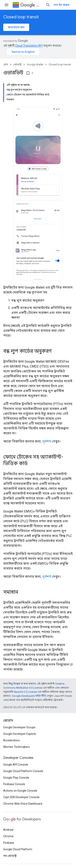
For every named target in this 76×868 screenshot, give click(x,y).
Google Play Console (16, 778)
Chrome (8, 836)
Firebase (9, 843)
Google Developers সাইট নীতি (29, 696)
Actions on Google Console (20, 791)
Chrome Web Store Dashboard (23, 804)
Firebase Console (14, 784)
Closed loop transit (21, 17)
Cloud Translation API (29, 46)
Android (8, 830)
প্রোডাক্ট (17, 64)
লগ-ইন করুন (62, 5)
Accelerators (11, 740)
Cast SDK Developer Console (21, 797)
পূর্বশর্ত (47, 441)
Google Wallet (35, 64)
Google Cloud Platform (18, 849)
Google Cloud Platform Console (23, 771)
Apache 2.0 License (25, 692)
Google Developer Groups (19, 727)
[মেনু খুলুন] (6, 5)
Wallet (31, 5)
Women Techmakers (17, 747)
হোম (6, 64)
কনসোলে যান (16, 27)
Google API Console (16, 765)
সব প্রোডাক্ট (10, 856)
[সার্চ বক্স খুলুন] (48, 5)
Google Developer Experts (20, 734)
